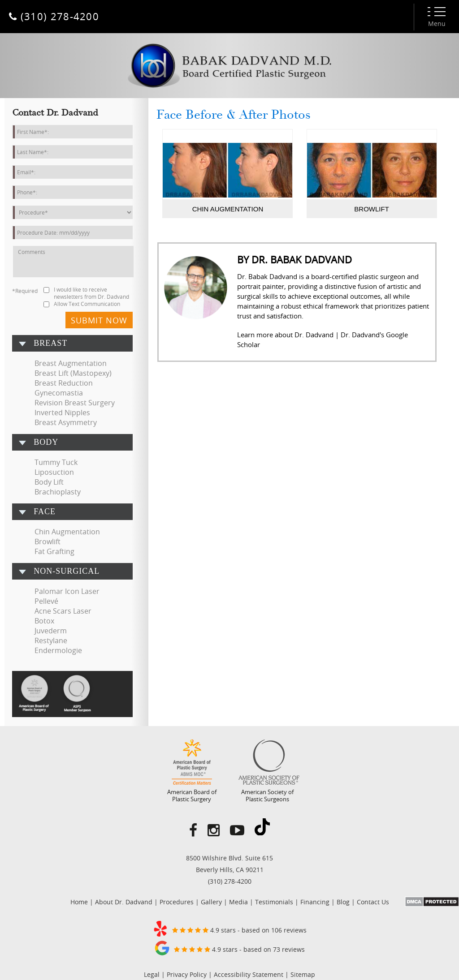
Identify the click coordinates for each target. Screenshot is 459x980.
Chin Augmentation (67, 532)
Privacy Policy (187, 974)
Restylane (51, 640)
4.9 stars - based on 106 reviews (229, 928)
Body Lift (49, 482)
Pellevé (46, 601)
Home (79, 902)
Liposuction (54, 472)
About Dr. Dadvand (124, 902)
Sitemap (303, 974)
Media (238, 902)
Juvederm (51, 631)
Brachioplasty (58, 492)
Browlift (48, 542)
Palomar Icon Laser (67, 591)
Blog (343, 902)
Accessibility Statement (249, 974)
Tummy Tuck (56, 462)
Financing (315, 902)
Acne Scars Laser (63, 611)
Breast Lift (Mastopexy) (73, 373)
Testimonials (274, 902)
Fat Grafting (54, 551)
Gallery (211, 902)
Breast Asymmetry (66, 422)
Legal (152, 974)
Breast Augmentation (71, 363)
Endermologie (58, 650)
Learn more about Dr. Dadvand (285, 335)
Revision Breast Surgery (75, 403)
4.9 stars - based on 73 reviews (229, 948)
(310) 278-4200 (230, 881)
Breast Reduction (64, 383)
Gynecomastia (59, 393)
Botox (44, 621)
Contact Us (373, 902)
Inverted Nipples (62, 413)
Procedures (177, 902)
